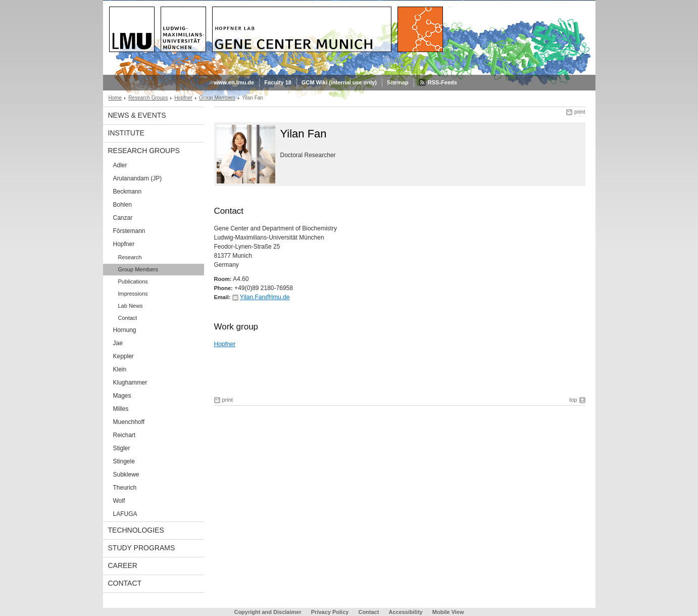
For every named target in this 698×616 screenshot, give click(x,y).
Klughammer (130, 383)
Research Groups (148, 98)
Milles (121, 409)
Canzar (123, 218)
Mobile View (448, 612)
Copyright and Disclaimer (267, 612)
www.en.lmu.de (234, 82)
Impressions (133, 294)
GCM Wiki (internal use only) (339, 82)
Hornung (125, 330)
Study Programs (142, 548)
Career (123, 565)
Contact (128, 318)
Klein (120, 369)
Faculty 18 (278, 82)
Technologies (136, 530)
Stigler (122, 448)
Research (130, 257)
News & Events (137, 115)
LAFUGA (125, 514)
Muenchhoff (129, 422)
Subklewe (126, 475)
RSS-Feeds (442, 82)
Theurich (125, 488)
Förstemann (129, 231)
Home (115, 98)
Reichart (124, 435)
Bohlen (122, 205)
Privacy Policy (330, 612)
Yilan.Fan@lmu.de (265, 297)
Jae (118, 343)
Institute (126, 133)
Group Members (217, 98)
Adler (120, 165)
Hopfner (183, 98)
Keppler (123, 356)
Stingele (124, 461)
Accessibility (406, 612)
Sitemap (398, 82)
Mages (122, 396)
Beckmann (128, 192)
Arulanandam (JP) (138, 178)
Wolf (119, 501)
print (580, 112)
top (573, 400)
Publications (133, 281)
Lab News (131, 306)
